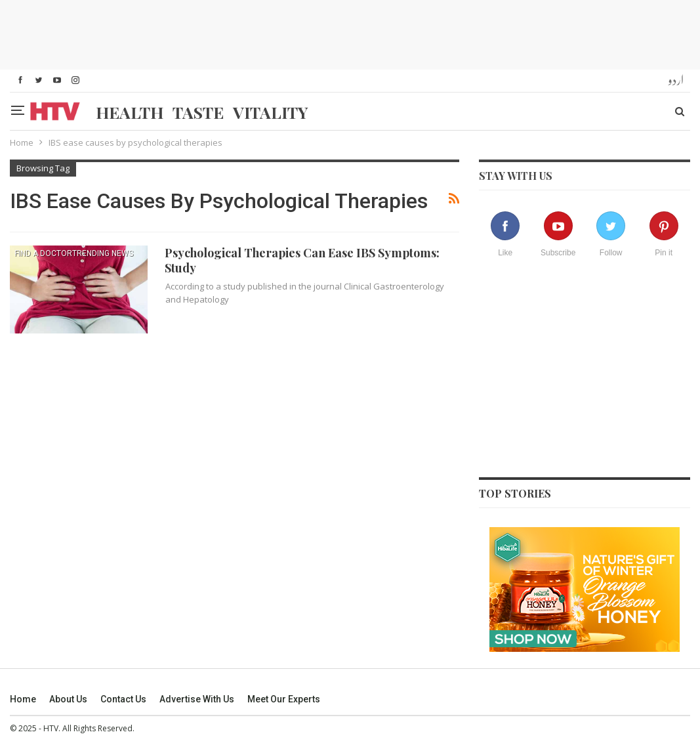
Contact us (123, 699)
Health (130, 112)
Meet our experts (284, 699)
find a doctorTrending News (74, 253)
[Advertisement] (350, 33)
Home (23, 699)
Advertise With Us (197, 699)
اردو (676, 80)
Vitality (271, 112)
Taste (198, 112)
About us (68, 699)
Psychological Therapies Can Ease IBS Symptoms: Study (302, 260)
